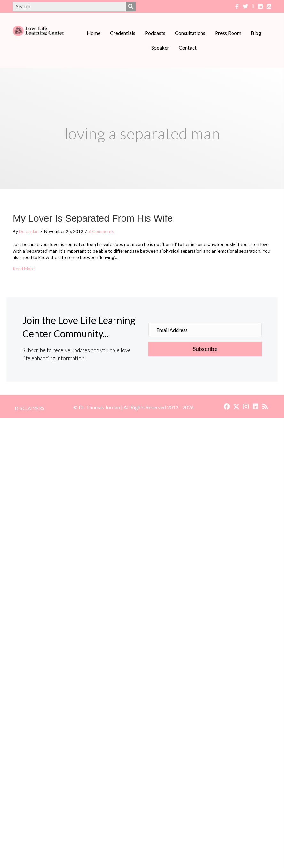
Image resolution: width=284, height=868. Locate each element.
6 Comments (101, 231)
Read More (24, 268)
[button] (205, 349)
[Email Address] (205, 330)
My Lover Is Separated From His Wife (93, 218)
